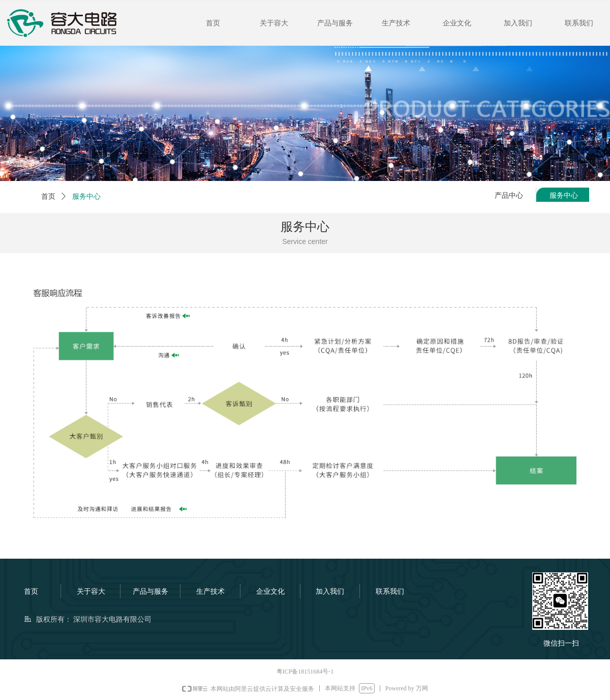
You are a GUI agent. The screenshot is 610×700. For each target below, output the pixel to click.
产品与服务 (335, 23)
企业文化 (457, 23)
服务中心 (86, 196)
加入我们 (518, 23)
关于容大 (274, 23)
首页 (213, 23)
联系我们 (579, 23)
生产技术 (396, 23)
